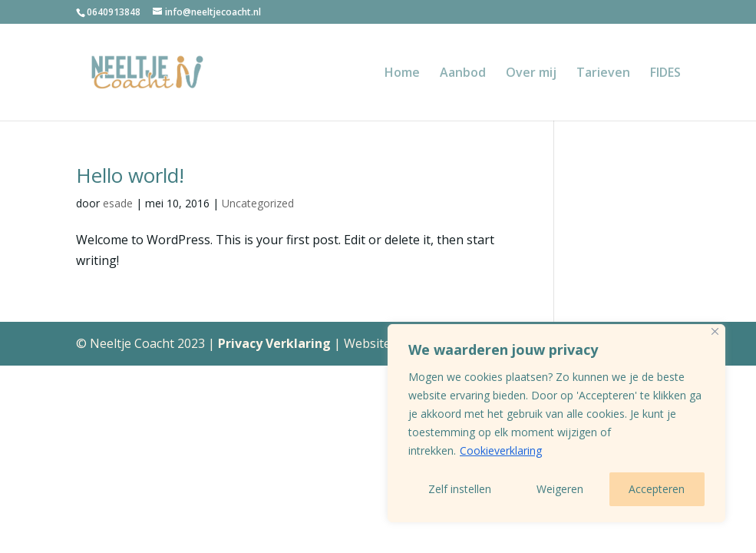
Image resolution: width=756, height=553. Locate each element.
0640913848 (114, 12)
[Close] (715, 331)
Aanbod (463, 74)
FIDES (665, 74)
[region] (556, 423)
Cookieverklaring (501, 450)
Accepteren (657, 489)
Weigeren (560, 489)
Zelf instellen (460, 489)
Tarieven (603, 74)
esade (118, 203)
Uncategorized (258, 203)
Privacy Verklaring (276, 343)
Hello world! (130, 175)
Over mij (531, 74)
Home (402, 74)
